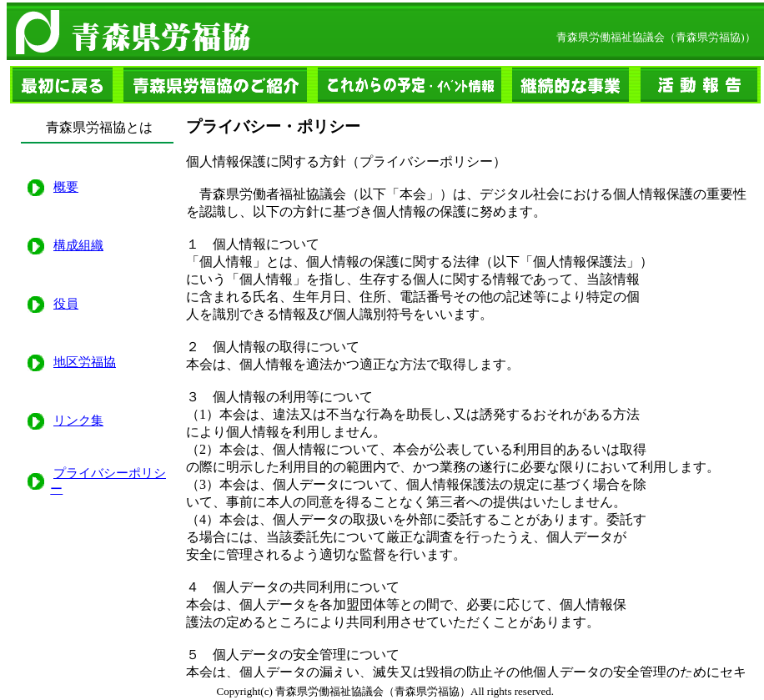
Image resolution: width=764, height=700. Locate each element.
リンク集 (78, 421)
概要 (66, 187)
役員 (66, 304)
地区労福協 (85, 362)
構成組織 (78, 245)
